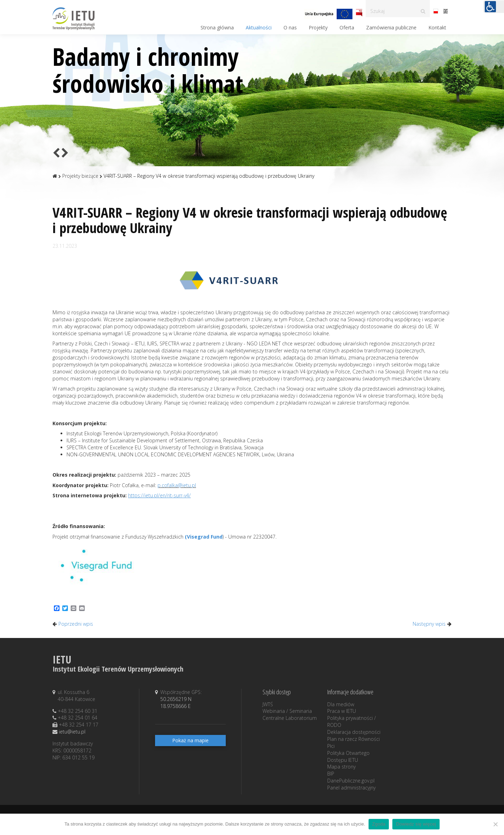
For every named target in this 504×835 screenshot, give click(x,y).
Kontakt (437, 27)
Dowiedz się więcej (416, 824)
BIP (331, 774)
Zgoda (379, 824)
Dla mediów (341, 704)
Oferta (347, 27)
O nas (290, 27)
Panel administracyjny (351, 788)
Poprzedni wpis (76, 624)
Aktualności (259, 27)
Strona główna (217, 27)
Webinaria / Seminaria (287, 711)
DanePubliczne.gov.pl (351, 781)
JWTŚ (268, 704)
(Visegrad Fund (204, 537)
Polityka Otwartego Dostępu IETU (348, 756)
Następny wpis (429, 624)
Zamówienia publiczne (391, 27)
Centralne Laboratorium (290, 718)
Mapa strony (341, 767)
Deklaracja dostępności (354, 732)
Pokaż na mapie (190, 740)
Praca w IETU (342, 711)
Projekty (318, 27)
